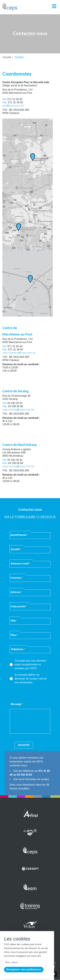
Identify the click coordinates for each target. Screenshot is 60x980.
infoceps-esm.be (13, 106)
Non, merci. (12, 962)
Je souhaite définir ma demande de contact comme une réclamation (28, 679)
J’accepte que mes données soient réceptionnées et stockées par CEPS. (28, 664)
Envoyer (24, 745)
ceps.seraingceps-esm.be (18, 410)
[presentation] (34, 693)
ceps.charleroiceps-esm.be (19, 353)
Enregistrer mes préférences (24, 969)
